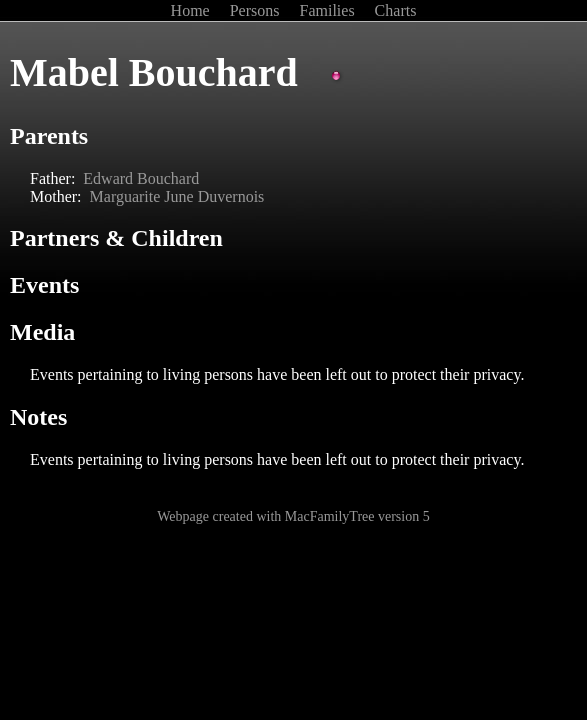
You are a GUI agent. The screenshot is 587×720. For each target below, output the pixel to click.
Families (329, 10)
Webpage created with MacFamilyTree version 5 (293, 516)
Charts (396, 10)
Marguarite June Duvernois (177, 196)
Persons (257, 10)
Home (192, 10)
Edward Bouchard (141, 178)
